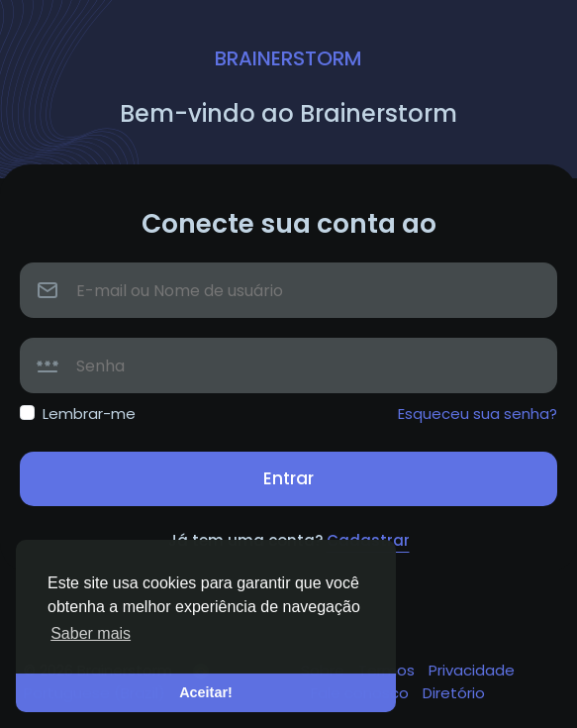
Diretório (454, 693)
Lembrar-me (89, 414)
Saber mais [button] (91, 633)
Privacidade (472, 670)
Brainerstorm (288, 58)
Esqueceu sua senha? (478, 414)
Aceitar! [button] (206, 692)
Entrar (288, 478)
